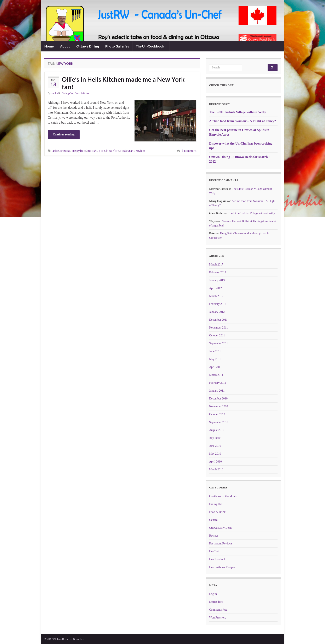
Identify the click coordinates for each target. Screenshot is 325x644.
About (65, 46)
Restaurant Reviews (221, 544)
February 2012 (218, 304)
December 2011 (218, 320)
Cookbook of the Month (223, 496)
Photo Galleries (117, 46)
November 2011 (218, 328)
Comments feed (218, 610)
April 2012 (215, 288)
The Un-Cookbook (151, 46)
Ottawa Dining (88, 46)
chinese (65, 151)
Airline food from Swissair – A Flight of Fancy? (243, 121)
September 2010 (219, 422)
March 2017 (216, 265)
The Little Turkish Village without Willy (238, 112)
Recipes (214, 536)
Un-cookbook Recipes (222, 567)
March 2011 (216, 375)
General (214, 520)
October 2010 (217, 414)
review (140, 151)
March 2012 (216, 296)
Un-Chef (214, 551)
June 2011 (215, 351)
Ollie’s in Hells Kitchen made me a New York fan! (123, 83)
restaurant (128, 151)
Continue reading (64, 135)
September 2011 (219, 343)
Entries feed (216, 602)
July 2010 (215, 438)
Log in (213, 594)
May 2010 (215, 454)
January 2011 (217, 391)
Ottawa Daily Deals (221, 528)
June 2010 (215, 446)
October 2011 (217, 335)
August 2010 (217, 430)
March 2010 (216, 469)
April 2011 (215, 367)
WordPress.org (218, 618)
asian (56, 151)
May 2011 (215, 359)
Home (49, 46)
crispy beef (79, 151)
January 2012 (217, 312)
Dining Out (68, 93)
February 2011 (218, 383)
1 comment (189, 151)
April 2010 (215, 462)
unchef (55, 93)
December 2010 (218, 399)
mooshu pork (96, 151)
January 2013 (217, 280)
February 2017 (218, 272)
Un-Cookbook (217, 559)
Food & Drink (82, 93)
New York (113, 151)
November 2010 (219, 406)
